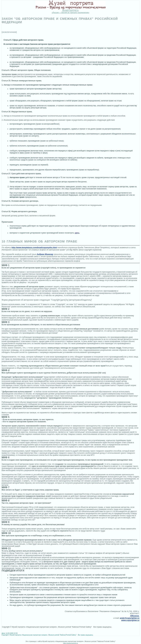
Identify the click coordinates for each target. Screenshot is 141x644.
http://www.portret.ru (70, 643)
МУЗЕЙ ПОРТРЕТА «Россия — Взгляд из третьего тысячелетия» (70, 12)
